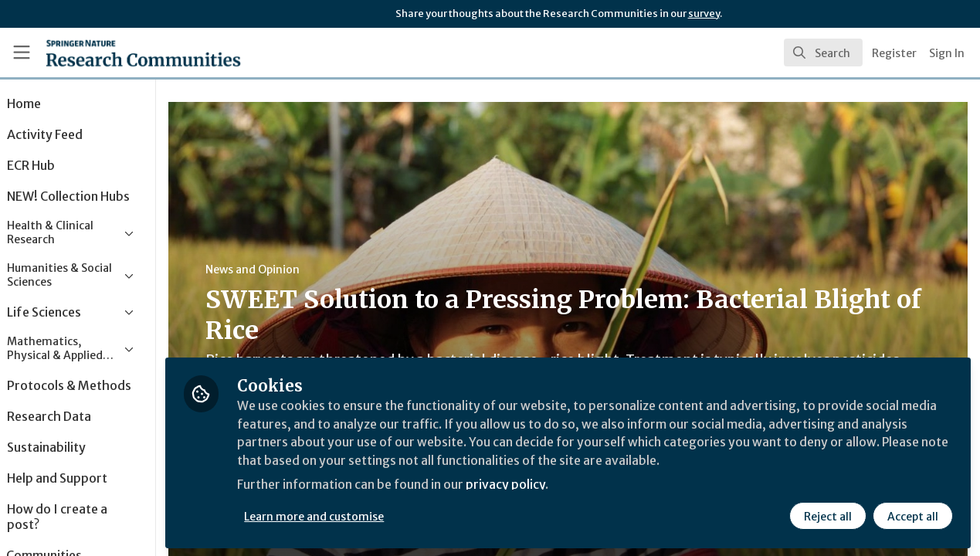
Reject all (827, 515)
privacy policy (550, 485)
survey (704, 14)
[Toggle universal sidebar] (22, 53)
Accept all (912, 515)
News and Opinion (294, 270)
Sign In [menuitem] (947, 53)
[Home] (120, 53)
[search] (823, 53)
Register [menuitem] (894, 53)
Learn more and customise (356, 515)
